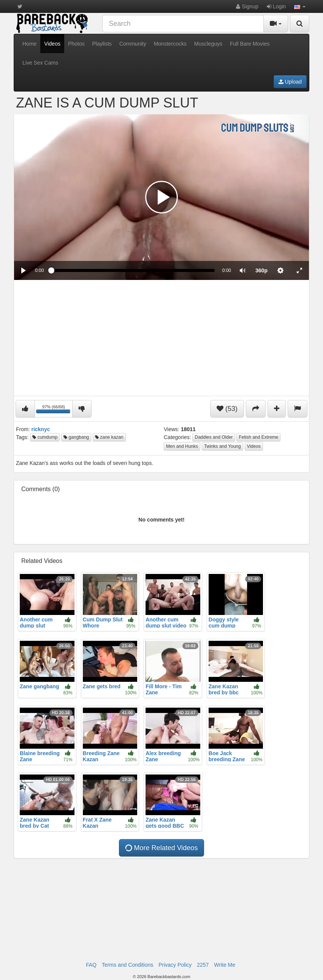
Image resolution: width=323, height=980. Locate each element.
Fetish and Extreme (258, 437)
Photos (76, 44)
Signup (247, 6)
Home (29, 44)
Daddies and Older (214, 437)
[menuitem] (261, 270)
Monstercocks (170, 44)
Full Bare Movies (250, 44)
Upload (290, 82)
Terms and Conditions (127, 965)
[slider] (133, 270)
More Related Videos (161, 848)
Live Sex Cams (40, 63)
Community (133, 44)
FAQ (91, 965)
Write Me (225, 965)
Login (276, 6)
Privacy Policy (175, 965)
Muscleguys (208, 44)
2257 (203, 965)
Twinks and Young (222, 446)
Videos (52, 44)
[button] (300, 6)
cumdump (45, 437)
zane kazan (109, 437)
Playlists (102, 44)
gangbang (76, 437)
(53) (227, 409)
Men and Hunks (182, 446)
